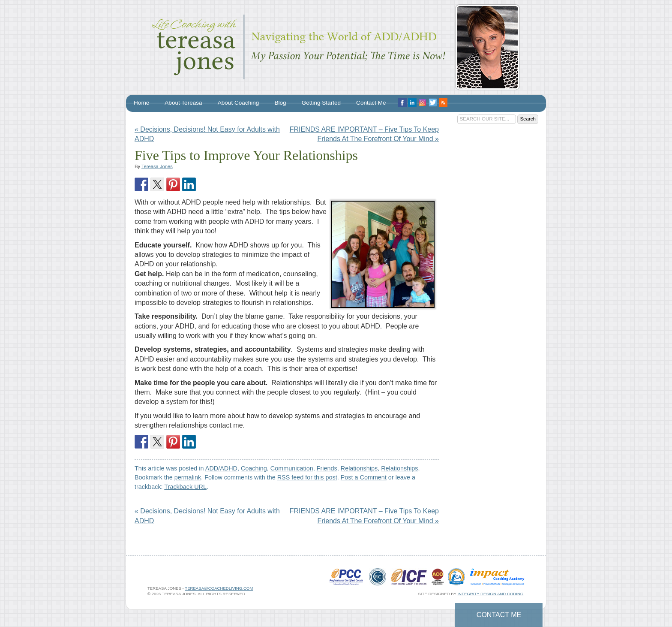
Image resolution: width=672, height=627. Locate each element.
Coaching (254, 468)
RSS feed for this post (307, 477)
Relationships (359, 468)
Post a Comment (364, 477)
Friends (327, 468)
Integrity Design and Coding (490, 594)
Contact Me (499, 615)
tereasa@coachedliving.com (219, 588)
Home (141, 103)
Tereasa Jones (157, 166)
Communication (292, 468)
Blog (280, 103)
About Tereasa (183, 103)
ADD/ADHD (221, 468)
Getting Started (321, 103)
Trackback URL (185, 487)
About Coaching (238, 103)
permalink (188, 477)
